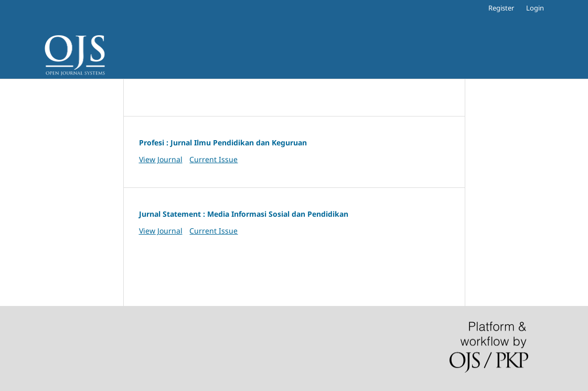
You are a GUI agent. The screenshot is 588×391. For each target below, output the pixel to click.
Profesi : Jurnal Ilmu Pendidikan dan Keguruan (223, 142)
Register (501, 8)
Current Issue (213, 159)
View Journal (161, 159)
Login (535, 8)
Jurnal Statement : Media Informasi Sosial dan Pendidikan (244, 214)
